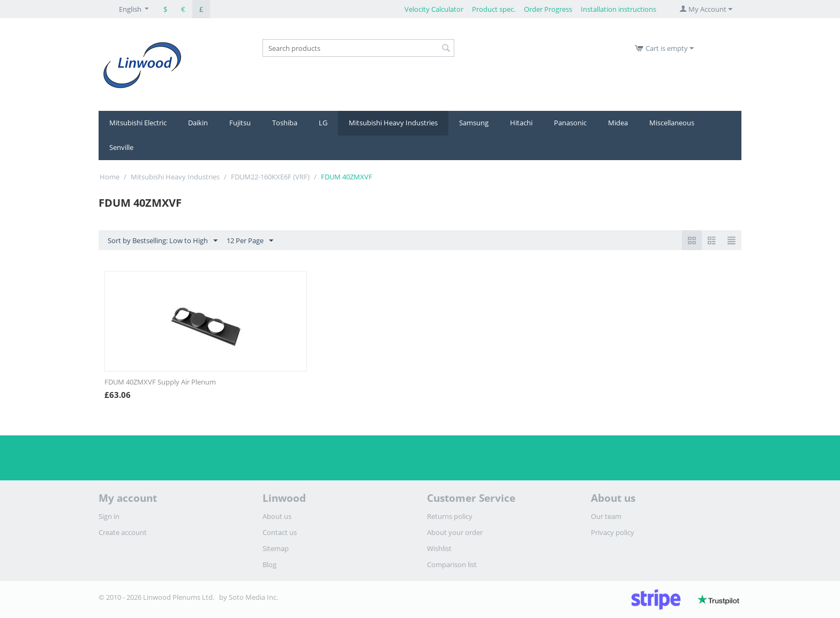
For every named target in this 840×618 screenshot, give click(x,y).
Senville (121, 147)
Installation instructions (618, 9)
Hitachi (521, 123)
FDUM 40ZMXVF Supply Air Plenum (160, 382)
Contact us (280, 532)
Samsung (474, 123)
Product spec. (494, 9)
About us (277, 516)
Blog (269, 564)
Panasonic (570, 123)
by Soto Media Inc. (249, 597)
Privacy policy (613, 532)
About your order (455, 532)
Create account (123, 532)
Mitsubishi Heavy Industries (393, 123)
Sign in (109, 516)
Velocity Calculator (434, 9)
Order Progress (548, 9)
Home (110, 177)
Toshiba (285, 123)
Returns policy (450, 516)
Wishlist (439, 548)
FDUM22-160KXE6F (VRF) (270, 177)
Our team (606, 516)
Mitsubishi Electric (138, 123)
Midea (618, 123)
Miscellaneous (672, 123)
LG (323, 123)
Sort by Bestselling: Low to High (163, 241)
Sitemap (276, 548)
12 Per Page (250, 241)
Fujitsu (240, 123)
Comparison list (452, 564)
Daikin (198, 123)
